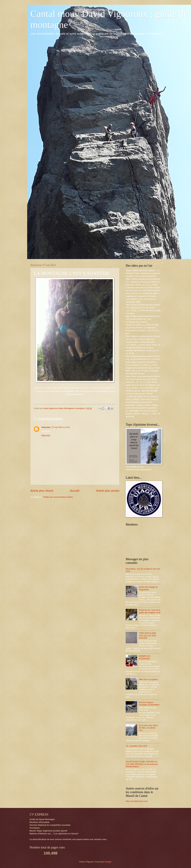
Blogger (108, 862)
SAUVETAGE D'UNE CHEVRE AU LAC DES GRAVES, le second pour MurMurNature (142, 764)
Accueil (75, 491)
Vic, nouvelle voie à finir (136, 746)
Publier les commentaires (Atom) (58, 497)
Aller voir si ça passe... (149, 679)
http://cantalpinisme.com (137, 801)
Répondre (46, 436)
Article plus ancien (108, 491)
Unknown (46, 427)
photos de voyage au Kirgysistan (148, 588)
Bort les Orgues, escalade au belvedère (149, 704)
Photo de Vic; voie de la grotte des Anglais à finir (150, 611)
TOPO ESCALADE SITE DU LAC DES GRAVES (147, 636)
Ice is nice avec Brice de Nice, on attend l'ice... (148, 728)
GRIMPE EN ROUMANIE (144, 657)
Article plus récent (42, 491)
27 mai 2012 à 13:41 (61, 427)
